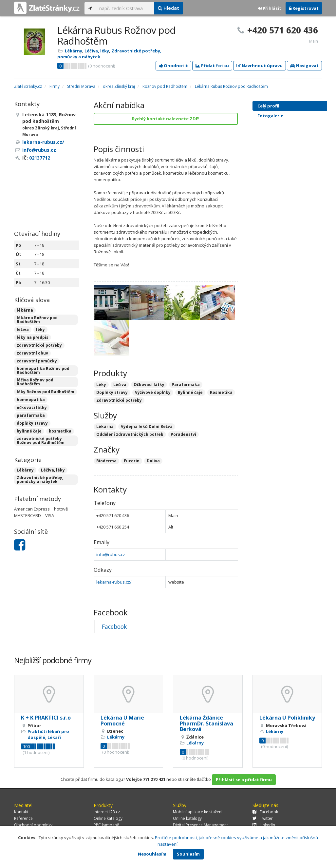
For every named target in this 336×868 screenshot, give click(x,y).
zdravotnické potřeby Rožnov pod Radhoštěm (41, 441)
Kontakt (21, 812)
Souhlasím (188, 854)
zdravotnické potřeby (39, 345)
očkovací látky (32, 407)
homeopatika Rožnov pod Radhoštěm (43, 370)
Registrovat (304, 8)
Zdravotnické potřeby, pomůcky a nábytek (40, 480)
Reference (23, 818)
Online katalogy (108, 818)
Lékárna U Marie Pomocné (122, 721)
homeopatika (31, 400)
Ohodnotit (173, 66)
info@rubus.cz (111, 554)
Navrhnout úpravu (260, 66)
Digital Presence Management (200, 825)
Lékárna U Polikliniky (287, 718)
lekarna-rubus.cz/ (114, 582)
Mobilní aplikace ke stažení (198, 812)
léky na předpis (33, 337)
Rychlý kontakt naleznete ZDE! (166, 119)
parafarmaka (31, 415)
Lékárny (74, 51)
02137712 (40, 158)
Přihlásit (270, 8)
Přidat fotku (212, 66)
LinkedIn (264, 825)
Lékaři (54, 737)
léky (40, 329)
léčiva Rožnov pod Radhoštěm (35, 382)
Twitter (263, 818)
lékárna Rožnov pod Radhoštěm (37, 320)
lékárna (25, 310)
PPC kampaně (106, 825)
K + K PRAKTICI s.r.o (46, 718)
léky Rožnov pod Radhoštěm (46, 392)
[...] (125, 8)
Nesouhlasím (152, 854)
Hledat (168, 8)
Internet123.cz (107, 812)
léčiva (23, 329)
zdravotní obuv (32, 353)
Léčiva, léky (97, 51)
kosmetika (60, 431)
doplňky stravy (32, 423)
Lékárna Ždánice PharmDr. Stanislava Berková (206, 723)
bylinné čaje (29, 431)
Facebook (114, 627)
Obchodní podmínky (33, 825)
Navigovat (304, 66)
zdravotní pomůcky (37, 361)
